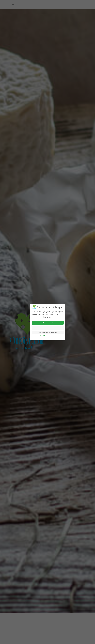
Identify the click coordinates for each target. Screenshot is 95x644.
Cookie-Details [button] (39, 338)
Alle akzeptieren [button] (47, 323)
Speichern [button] (47, 328)
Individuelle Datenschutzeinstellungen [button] (47, 336)
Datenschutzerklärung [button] (48, 338)
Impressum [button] (57, 338)
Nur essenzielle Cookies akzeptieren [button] (48, 333)
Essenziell (47, 317)
